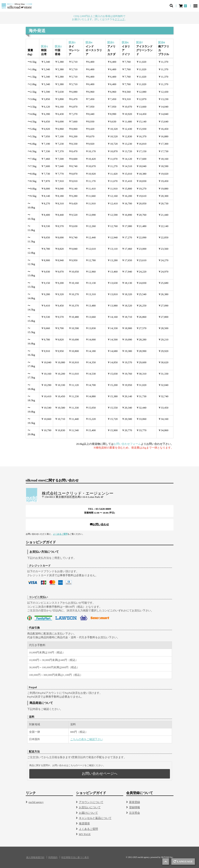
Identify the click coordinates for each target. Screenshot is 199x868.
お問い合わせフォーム (127, 444)
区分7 (140, 42)
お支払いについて (90, 807)
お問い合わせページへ (100, 774)
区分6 (125, 42)
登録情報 (135, 807)
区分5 (111, 42)
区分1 (44, 46)
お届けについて (88, 813)
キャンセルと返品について (95, 818)
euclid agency (36, 802)
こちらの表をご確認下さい (87, 739)
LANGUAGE (183, 861)
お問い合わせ (99, 524)
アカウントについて (91, 802)
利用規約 (53, 857)
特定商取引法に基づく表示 (75, 857)
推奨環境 (84, 823)
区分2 (58, 46)
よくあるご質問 (60, 534)
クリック (120, 19)
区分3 (72, 42)
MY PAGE (85, 834)
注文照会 (135, 813)
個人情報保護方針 (35, 857)
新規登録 (135, 802)
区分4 (89, 42)
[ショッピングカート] (183, 6)
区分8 (162, 42)
